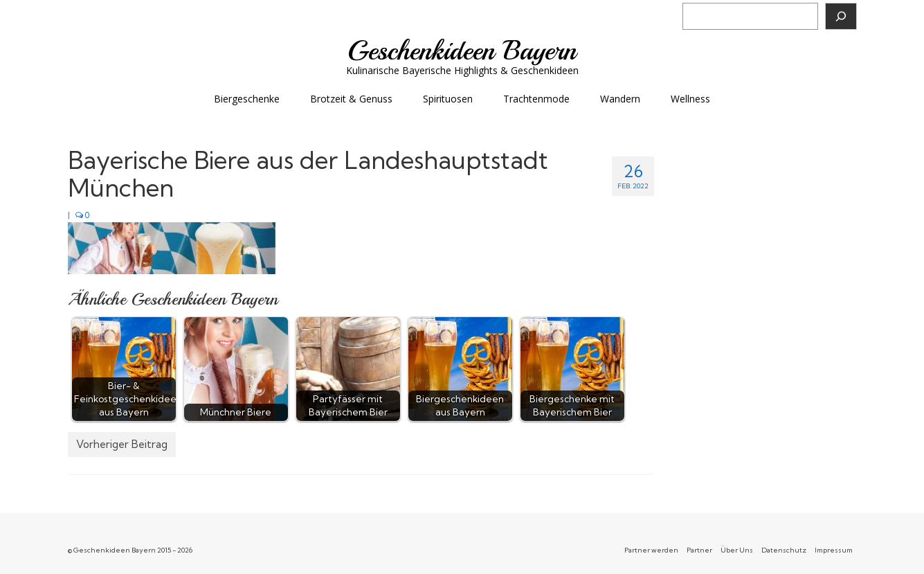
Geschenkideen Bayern (462, 51)
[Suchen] (841, 16)
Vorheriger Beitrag (122, 444)
